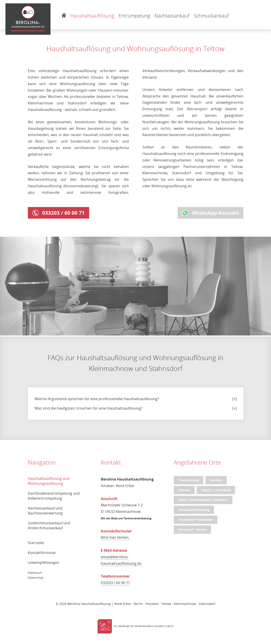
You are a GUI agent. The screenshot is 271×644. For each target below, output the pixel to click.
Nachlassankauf (172, 16)
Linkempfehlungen (44, 562)
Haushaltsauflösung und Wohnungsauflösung (49, 481)
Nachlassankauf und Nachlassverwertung (45, 511)
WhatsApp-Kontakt (210, 213)
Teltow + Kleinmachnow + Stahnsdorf (203, 500)
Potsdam (184, 490)
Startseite (36, 543)
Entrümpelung (134, 16)
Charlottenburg (189, 480)
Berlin (170, 626)
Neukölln (216, 480)
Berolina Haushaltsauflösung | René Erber (99, 604)
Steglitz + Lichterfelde (216, 490)
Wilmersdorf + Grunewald (196, 520)
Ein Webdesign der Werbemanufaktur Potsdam (131, 626)
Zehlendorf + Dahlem (192, 530)
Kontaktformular (42, 553)
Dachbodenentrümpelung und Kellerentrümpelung (54, 496)
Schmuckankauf (211, 16)
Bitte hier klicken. (115, 537)
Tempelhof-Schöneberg (194, 510)
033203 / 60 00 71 (58, 213)
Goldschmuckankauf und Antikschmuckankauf (49, 525)
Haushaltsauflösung (92, 16)
